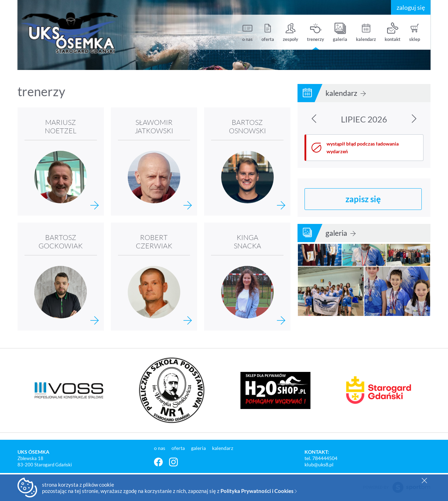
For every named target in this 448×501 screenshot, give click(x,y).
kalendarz (366, 32)
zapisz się (363, 199)
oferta (268, 32)
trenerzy (316, 32)
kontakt (393, 32)
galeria (340, 32)
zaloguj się (411, 7)
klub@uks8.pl (319, 464)
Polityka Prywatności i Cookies (259, 491)
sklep (415, 32)
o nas (247, 32)
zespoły (290, 32)
